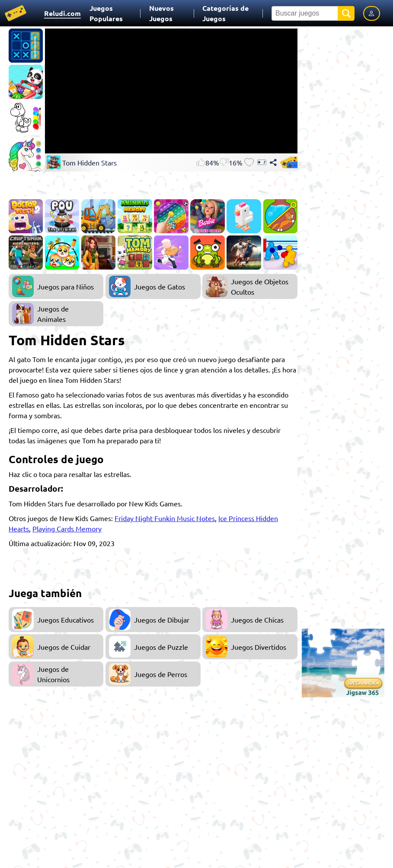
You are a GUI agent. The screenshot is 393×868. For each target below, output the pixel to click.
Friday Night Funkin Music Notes (165, 518)
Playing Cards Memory (67, 528)
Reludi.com (62, 13)
